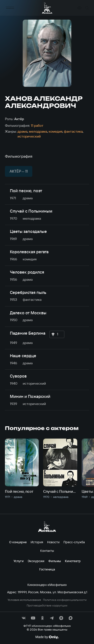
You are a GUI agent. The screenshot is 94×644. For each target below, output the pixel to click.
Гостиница (47, 569)
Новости (53, 542)
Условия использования (24, 600)
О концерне (18, 542)
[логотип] (47, 8)
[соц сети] (24, 618)
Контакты (47, 551)
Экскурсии (36, 561)
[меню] (10, 8)
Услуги (19, 561)
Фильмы (55, 561)
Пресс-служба (74, 542)
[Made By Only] (47, 637)
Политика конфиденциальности (65, 600)
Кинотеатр (73, 561)
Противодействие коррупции (47, 606)
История (37, 542)
